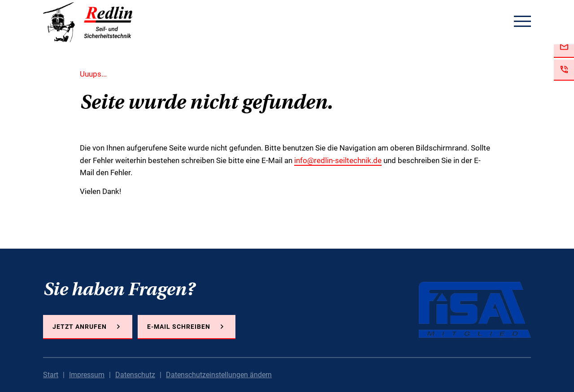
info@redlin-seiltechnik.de (338, 160)
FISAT (475, 310)
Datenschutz (135, 375)
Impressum (87, 375)
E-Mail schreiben (179, 327)
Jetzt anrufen (80, 327)
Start (51, 375)
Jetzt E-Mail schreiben (564, 47)
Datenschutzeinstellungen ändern (219, 375)
